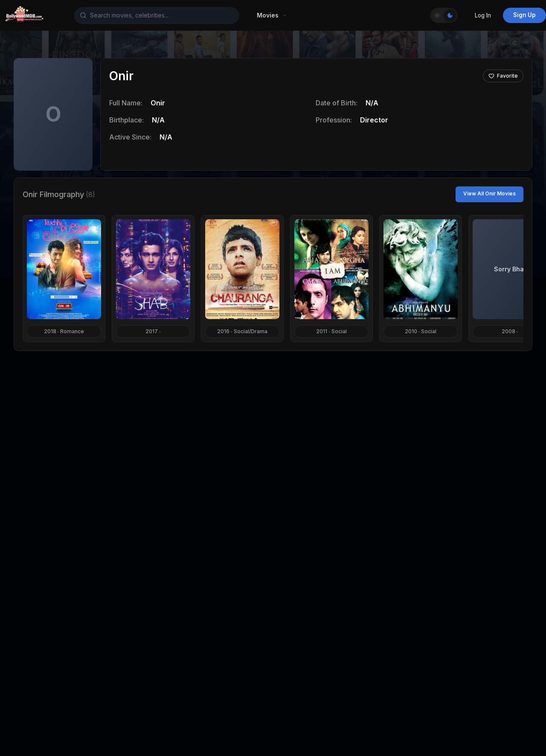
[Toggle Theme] (444, 15)
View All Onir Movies (489, 193)
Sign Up (524, 15)
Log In (483, 15)
